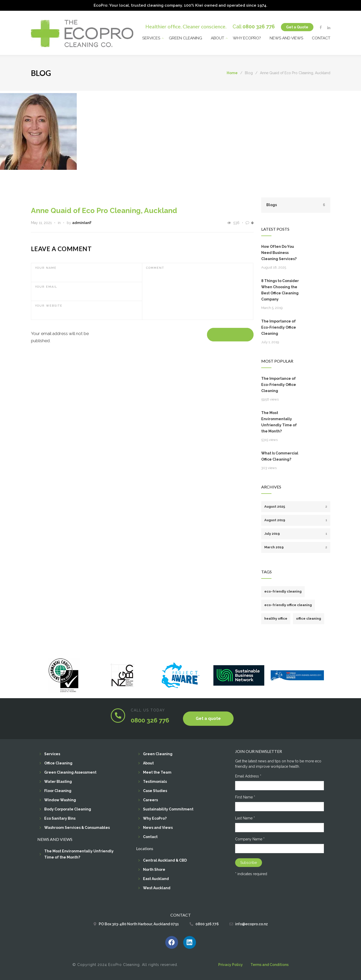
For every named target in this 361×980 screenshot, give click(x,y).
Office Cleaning (58, 763)
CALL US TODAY (148, 710)
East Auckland (156, 878)
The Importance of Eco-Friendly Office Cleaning (279, 327)
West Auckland (157, 887)
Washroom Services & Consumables (77, 827)
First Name (245, 797)
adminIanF (82, 222)
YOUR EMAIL (46, 286)
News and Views (286, 37)
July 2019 (296, 533)
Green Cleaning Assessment (70, 772)
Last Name (245, 818)
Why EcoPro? (247, 37)
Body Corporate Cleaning (68, 809)
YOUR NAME (46, 267)
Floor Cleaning (58, 790)
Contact (321, 37)
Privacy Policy (231, 964)
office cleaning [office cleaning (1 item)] (309, 618)
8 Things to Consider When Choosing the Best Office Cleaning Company (280, 289)
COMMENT (155, 267)
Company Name (250, 839)
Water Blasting (58, 781)
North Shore (154, 869)
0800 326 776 (259, 26)
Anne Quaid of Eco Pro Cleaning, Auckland (104, 210)
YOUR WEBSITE (49, 305)
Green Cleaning (185, 37)
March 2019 (296, 547)
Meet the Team (157, 772)
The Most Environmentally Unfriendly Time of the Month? (279, 421)
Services (151, 37)
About (217, 37)
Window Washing (60, 799)
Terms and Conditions (270, 964)
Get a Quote (297, 26)
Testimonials (155, 781)
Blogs (296, 204)
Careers (150, 799)
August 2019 (296, 520)
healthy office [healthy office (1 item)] (276, 618)
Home (232, 73)
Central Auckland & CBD (165, 860)
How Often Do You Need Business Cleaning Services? (279, 252)
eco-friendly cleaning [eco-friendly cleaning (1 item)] (283, 591)
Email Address (248, 776)
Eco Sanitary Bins (60, 818)
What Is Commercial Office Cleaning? (280, 456)
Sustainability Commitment (168, 809)
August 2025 (296, 506)
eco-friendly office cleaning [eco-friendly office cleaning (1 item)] (288, 604)
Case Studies (155, 790)
